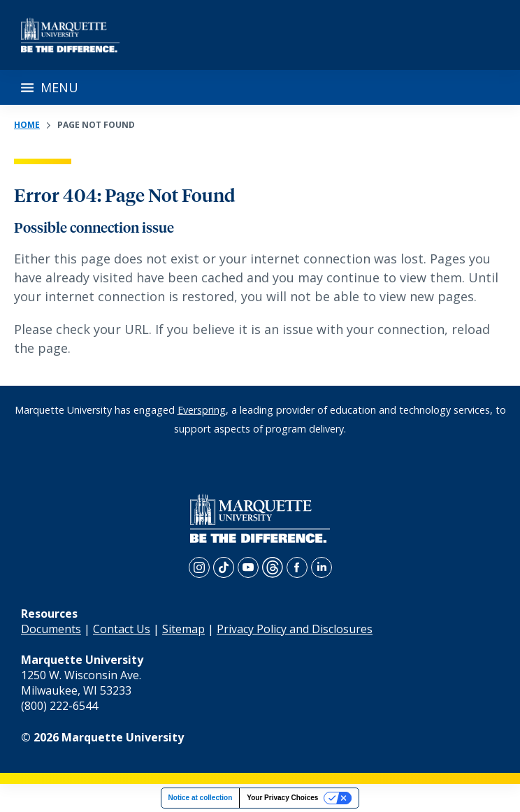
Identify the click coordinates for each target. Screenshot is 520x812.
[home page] (70, 35)
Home (27, 125)
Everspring (202, 410)
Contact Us (122, 629)
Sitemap (183, 629)
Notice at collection (201, 798)
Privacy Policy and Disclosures (295, 629)
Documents (51, 629)
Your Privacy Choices (282, 798)
